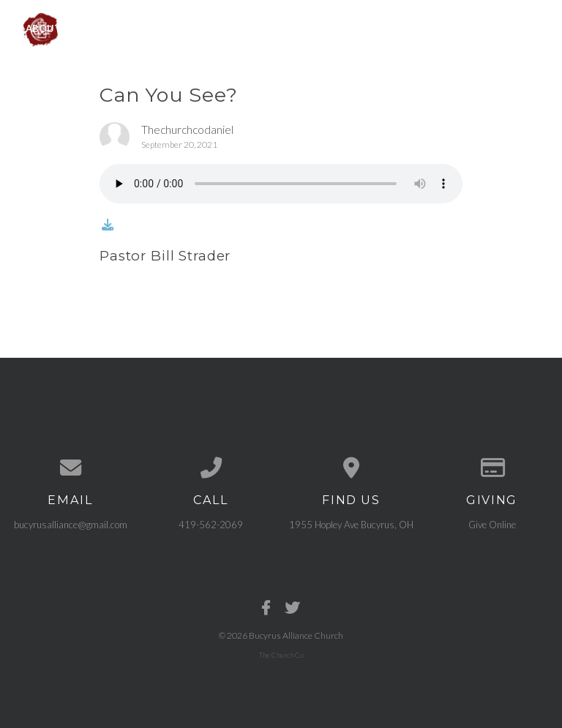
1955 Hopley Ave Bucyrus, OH (351, 525)
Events (202, 28)
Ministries (130, 28)
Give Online (492, 525)
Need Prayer (459, 28)
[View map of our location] (351, 468)
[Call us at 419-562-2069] (211, 468)
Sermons (270, 28)
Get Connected (360, 28)
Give (528, 28)
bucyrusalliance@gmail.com (71, 525)
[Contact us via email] (70, 468)
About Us (51, 28)
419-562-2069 (211, 525)
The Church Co (281, 655)
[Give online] (492, 468)
